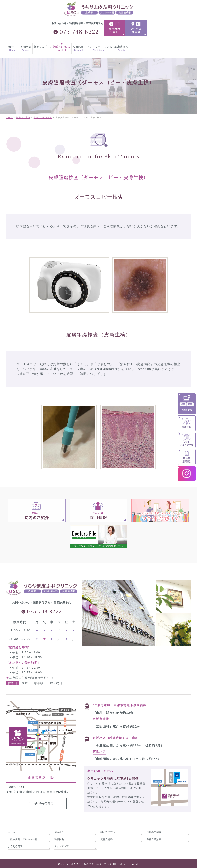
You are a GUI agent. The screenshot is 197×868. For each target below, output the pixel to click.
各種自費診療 (154, 838)
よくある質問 (15, 845)
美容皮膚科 (106, 838)
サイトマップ (61, 845)
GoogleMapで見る (41, 804)
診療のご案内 (154, 831)
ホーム (11, 831)
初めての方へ (108, 831)
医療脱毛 (59, 838)
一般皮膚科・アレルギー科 (22, 838)
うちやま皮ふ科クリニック (97, 863)
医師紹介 (59, 831)
